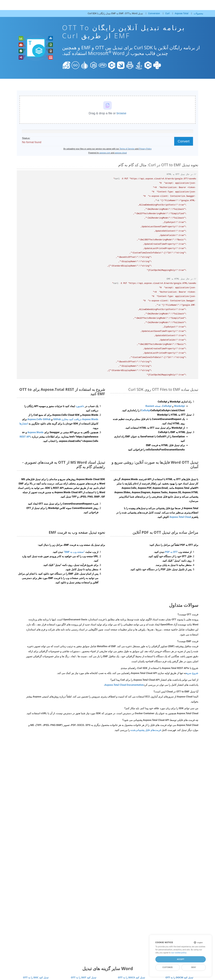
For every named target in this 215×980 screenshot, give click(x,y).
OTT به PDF (171, 552)
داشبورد (80, 406)
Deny (194, 967)
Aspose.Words (35, 432)
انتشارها (24, 424)
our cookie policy (179, 953)
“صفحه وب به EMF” (74, 552)
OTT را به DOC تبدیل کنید (36, 977)
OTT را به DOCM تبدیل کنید (179, 977)
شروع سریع (192, 673)
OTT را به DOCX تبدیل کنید (131, 977)
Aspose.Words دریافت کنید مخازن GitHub (76, 419)
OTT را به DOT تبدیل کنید (84, 977)
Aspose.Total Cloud (180, 517)
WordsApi (179, 406)
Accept (180, 959)
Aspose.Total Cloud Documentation (124, 685)
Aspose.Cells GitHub (39, 419)
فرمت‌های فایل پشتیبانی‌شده (146, 730)
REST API (25, 437)
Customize (168, 967)
